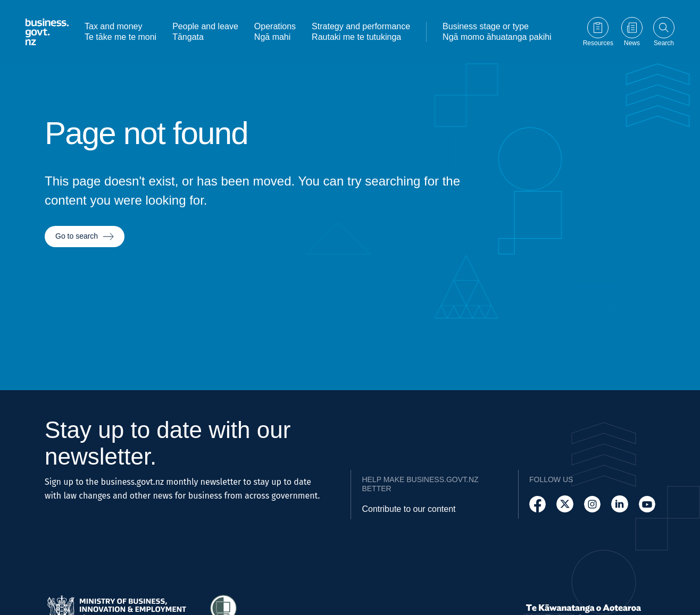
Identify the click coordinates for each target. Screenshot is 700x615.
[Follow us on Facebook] (537, 504)
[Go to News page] (632, 31)
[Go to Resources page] (598, 31)
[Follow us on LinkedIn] (619, 504)
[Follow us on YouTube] (647, 504)
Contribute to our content (409, 509)
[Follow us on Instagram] (592, 504)
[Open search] (664, 31)
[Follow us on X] (565, 504)
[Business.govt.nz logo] (47, 31)
